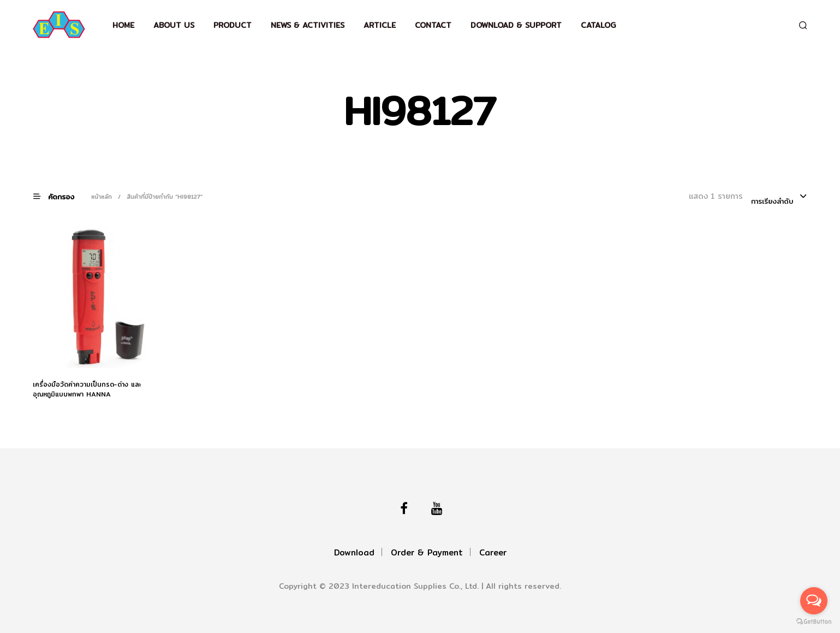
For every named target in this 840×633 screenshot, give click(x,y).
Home (123, 25)
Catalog (598, 25)
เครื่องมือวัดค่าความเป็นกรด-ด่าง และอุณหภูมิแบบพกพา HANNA (87, 389)
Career (493, 552)
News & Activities (308, 25)
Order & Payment (427, 552)
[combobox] (779, 197)
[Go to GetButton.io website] (814, 622)
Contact (433, 25)
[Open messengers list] (814, 601)
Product (233, 25)
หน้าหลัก (102, 197)
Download (354, 552)
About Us (174, 25)
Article (380, 25)
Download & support (516, 25)
